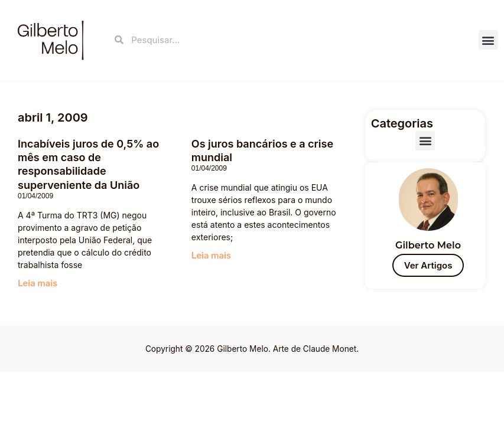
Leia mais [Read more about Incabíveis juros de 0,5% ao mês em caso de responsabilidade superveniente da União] (38, 283)
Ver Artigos (428, 265)
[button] (488, 40)
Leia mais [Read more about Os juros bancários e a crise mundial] (211, 256)
